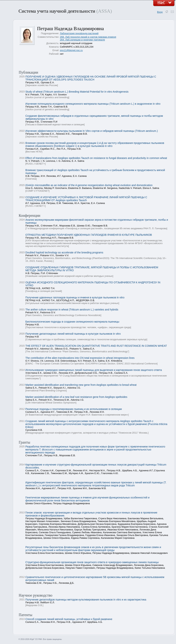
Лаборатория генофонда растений (79, 33)
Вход (160, 12)
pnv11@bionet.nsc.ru (71, 50)
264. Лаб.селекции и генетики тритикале (82, 40)
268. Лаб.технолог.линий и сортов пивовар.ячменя (88, 37)
